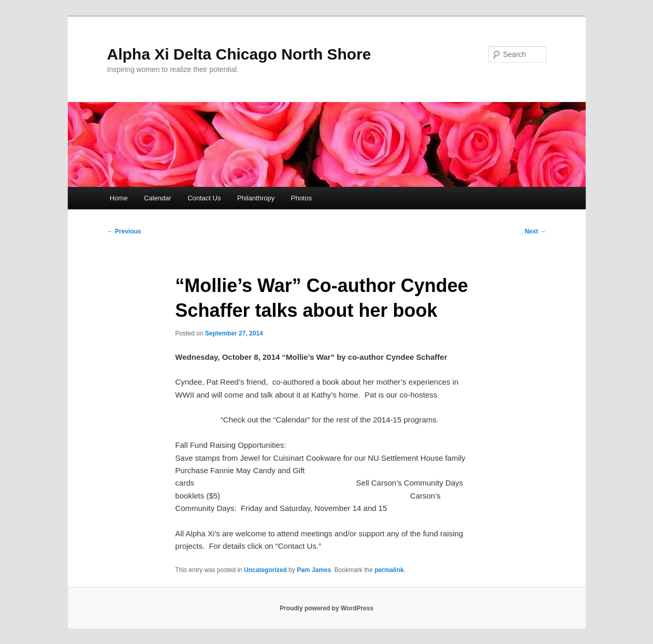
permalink (389, 570)
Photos (301, 198)
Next (535, 231)
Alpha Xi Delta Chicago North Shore (239, 54)
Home (119, 198)
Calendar (158, 198)
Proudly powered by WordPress (327, 608)
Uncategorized (265, 570)
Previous (124, 231)
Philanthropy (256, 198)
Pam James (314, 570)
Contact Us (204, 198)
